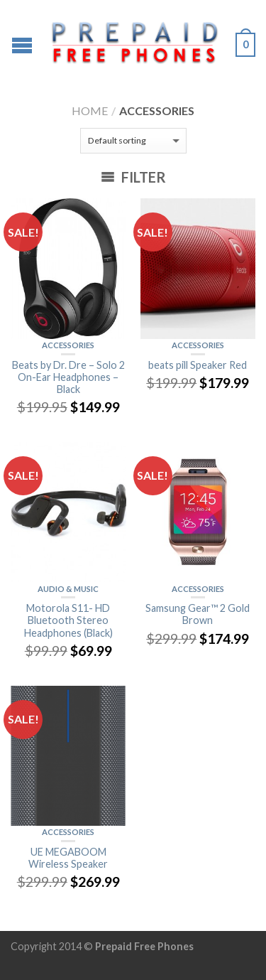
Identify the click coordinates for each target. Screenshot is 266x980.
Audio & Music (68, 589)
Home (90, 111)
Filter (133, 177)
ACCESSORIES (68, 345)
